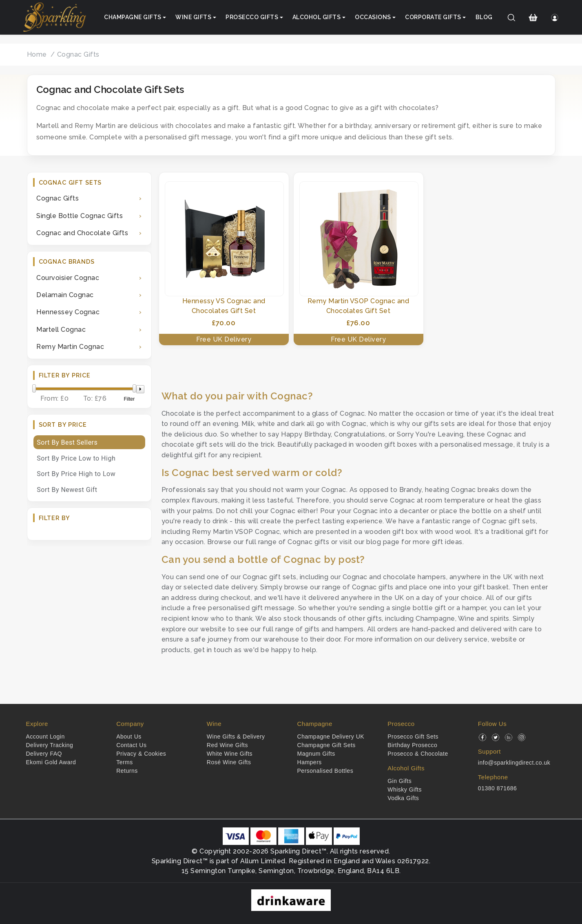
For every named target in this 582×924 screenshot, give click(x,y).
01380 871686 (498, 788)
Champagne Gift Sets (326, 745)
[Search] (511, 18)
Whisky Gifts (405, 789)
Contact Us (131, 745)
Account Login (45, 737)
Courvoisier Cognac (68, 278)
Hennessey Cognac (68, 312)
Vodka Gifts (403, 798)
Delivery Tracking (50, 745)
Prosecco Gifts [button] (252, 17)
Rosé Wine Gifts (229, 762)
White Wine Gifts (230, 754)
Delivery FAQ (44, 754)
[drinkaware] (291, 900)
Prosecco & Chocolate (418, 754)
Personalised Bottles (325, 771)
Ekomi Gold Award (51, 762)
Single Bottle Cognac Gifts (80, 216)
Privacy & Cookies (141, 754)
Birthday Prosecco (412, 745)
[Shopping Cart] (533, 18)
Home (37, 54)
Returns (127, 771)
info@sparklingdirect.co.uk (514, 763)
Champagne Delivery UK (331, 737)
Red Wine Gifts (227, 745)
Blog (484, 17)
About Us (129, 737)
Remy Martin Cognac (70, 347)
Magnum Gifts (316, 754)
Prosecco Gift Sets (413, 737)
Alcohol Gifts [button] (317, 17)
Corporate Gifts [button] (433, 17)
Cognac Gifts (78, 54)
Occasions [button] (373, 17)
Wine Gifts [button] (193, 17)
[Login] (555, 18)
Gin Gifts (399, 781)
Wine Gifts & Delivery (236, 737)
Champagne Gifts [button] (133, 17)
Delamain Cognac (65, 295)
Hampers (310, 762)
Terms (125, 762)
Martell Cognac (61, 330)
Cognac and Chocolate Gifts (82, 233)
